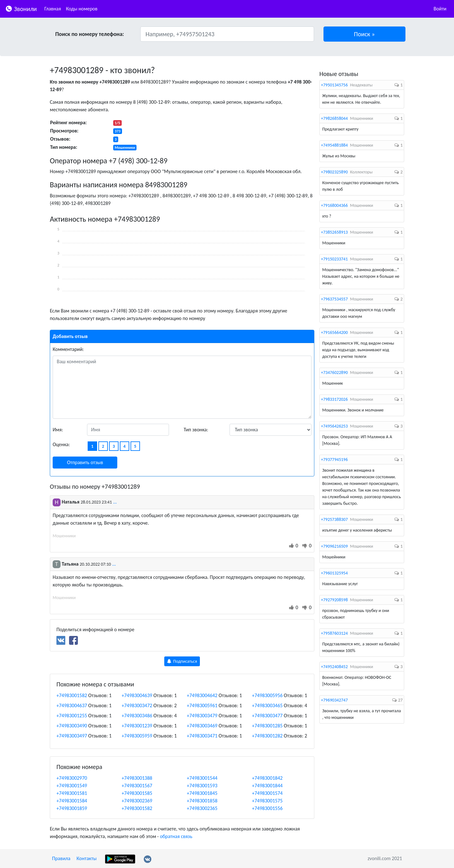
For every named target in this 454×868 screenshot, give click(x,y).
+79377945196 (334, 460)
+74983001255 (72, 716)
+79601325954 (334, 573)
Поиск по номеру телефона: (90, 34)
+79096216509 (334, 546)
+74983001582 (72, 695)
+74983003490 (72, 726)
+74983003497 (72, 736)
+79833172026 (334, 399)
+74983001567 (137, 786)
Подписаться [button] (182, 661)
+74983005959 (137, 736)
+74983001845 (202, 793)
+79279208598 (334, 600)
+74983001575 (267, 801)
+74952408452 (334, 667)
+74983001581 (72, 793)
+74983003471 (202, 736)
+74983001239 (137, 726)
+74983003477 (267, 716)
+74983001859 (72, 808)
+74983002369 (137, 801)
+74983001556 (267, 808)
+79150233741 (334, 259)
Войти (440, 9)
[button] (365, 34)
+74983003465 (267, 705)
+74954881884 (334, 145)
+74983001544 (202, 778)
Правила (61, 858)
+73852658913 (334, 232)
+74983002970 (72, 778)
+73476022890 (334, 373)
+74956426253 (334, 426)
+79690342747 (334, 700)
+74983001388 (137, 778)
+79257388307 (334, 519)
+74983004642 (202, 695)
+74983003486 (137, 716)
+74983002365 (202, 808)
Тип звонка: (196, 430)
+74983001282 (267, 736)
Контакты (87, 858)
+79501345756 (334, 85)
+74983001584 (72, 801)
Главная (53, 9)
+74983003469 (202, 726)
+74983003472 (137, 705)
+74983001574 (267, 793)
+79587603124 (334, 633)
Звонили (21, 8)
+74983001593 (202, 786)
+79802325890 (334, 172)
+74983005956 (267, 695)
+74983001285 (267, 726)
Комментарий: (68, 349)
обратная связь (176, 836)
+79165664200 (334, 332)
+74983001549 (72, 786)
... (115, 502)
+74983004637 (72, 705)
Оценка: (61, 444)
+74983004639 (137, 695)
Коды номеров (82, 9)
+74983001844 (267, 786)
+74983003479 (202, 716)
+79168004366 (334, 205)
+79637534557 (334, 299)
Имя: (58, 430)
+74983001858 (202, 801)
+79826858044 (334, 118)
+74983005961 (202, 705)
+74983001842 (267, 778)
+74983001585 (137, 793)
